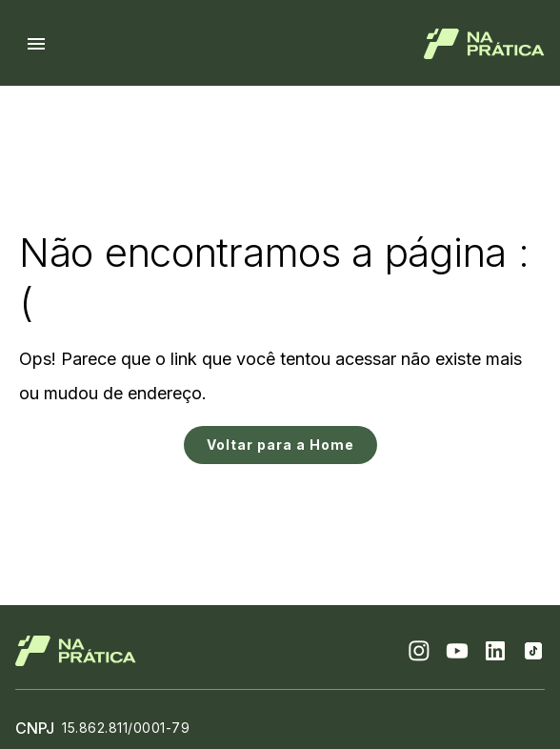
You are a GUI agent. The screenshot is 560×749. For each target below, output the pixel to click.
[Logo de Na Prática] (484, 44)
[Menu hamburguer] (36, 44)
